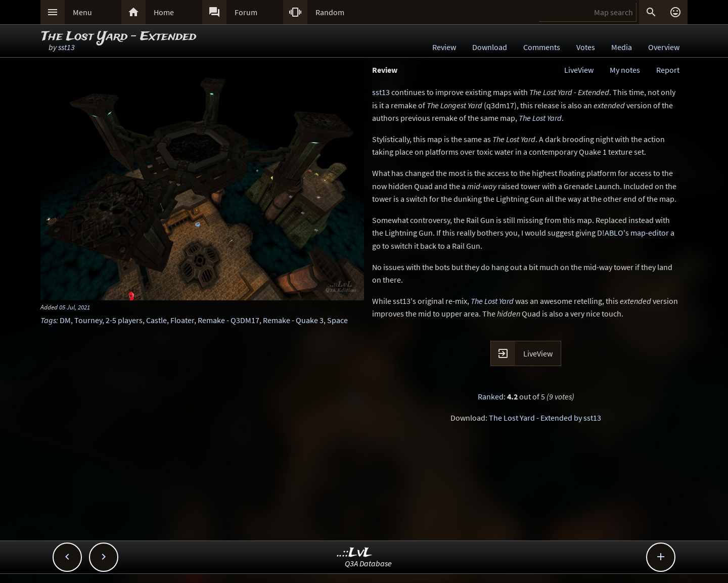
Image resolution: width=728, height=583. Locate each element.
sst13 (66, 47)
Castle (156, 320)
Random (330, 12)
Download (490, 47)
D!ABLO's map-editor (633, 233)
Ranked (491, 396)
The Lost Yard (540, 118)
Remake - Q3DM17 (229, 320)
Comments (542, 47)
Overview (664, 47)
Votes (586, 47)
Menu (82, 12)
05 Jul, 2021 (75, 307)
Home (164, 12)
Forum (246, 12)
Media (622, 47)
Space (337, 320)
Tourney (88, 320)
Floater (182, 320)
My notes (625, 70)
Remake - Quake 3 (293, 320)
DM (65, 320)
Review (444, 47)
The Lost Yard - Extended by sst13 (545, 418)
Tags (48, 320)
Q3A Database (368, 563)
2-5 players (124, 320)
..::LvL (355, 553)
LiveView (579, 70)
